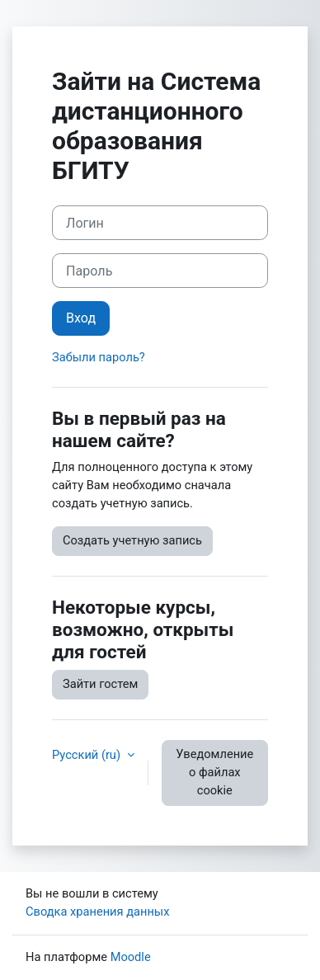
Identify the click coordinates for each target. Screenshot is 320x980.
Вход (81, 318)
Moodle (131, 957)
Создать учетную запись (132, 540)
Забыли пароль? (99, 357)
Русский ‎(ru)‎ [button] (88, 755)
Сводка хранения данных (97, 912)
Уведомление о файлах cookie (214, 772)
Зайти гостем (100, 684)
